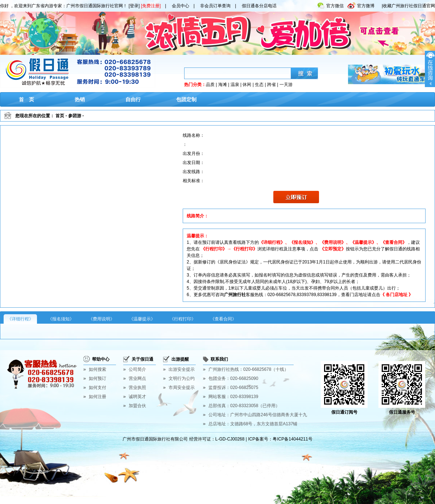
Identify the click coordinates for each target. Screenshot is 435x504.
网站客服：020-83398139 (233, 397)
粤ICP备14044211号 (292, 439)
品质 (210, 85)
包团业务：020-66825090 (233, 378)
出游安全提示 (182, 369)
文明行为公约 (182, 378)
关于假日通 (142, 359)
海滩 (223, 85)
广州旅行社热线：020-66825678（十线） (248, 369)
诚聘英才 (137, 397)
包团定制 (186, 99)
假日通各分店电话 (259, 6)
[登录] (134, 6)
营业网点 (137, 378)
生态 (259, 85)
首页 (60, 116)
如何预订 (98, 378)
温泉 (235, 85)
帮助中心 (101, 359)
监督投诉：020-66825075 (233, 388)
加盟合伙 (137, 406)
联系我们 (219, 359)
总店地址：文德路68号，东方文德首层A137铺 (253, 424)
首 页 (26, 99)
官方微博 (361, 4)
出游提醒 (180, 359)
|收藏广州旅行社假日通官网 (408, 6)
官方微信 (331, 4)
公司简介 (137, 369)
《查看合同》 (223, 319)
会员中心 (181, 6)
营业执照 (137, 388)
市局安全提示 (182, 388)
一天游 (286, 85)
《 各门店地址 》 (397, 295)
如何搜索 (98, 369)
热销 (80, 99)
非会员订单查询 (215, 6)
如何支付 (98, 388)
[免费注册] (151, 6)
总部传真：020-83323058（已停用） (244, 406)
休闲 (247, 85)
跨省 (272, 85)
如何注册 (98, 397)
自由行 (133, 99)
